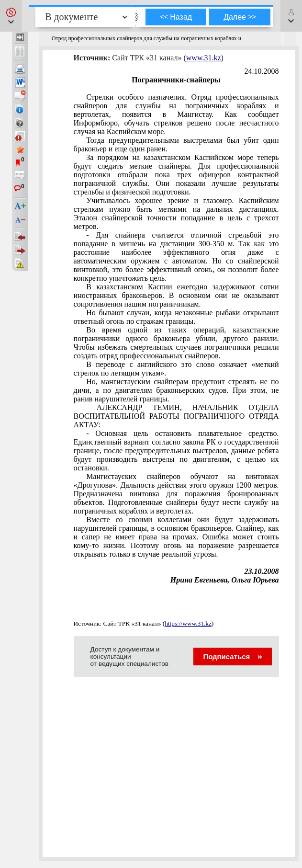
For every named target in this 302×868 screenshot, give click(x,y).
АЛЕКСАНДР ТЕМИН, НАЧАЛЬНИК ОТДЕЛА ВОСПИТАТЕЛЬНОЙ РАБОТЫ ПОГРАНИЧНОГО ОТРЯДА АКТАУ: (176, 416)
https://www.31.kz (188, 623)
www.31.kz (204, 58)
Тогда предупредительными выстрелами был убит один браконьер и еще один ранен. (176, 144)
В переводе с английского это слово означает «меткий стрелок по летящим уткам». (176, 369)
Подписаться (232, 657)
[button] (11, 16)
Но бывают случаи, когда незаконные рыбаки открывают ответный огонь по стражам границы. (176, 317)
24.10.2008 (262, 71)
